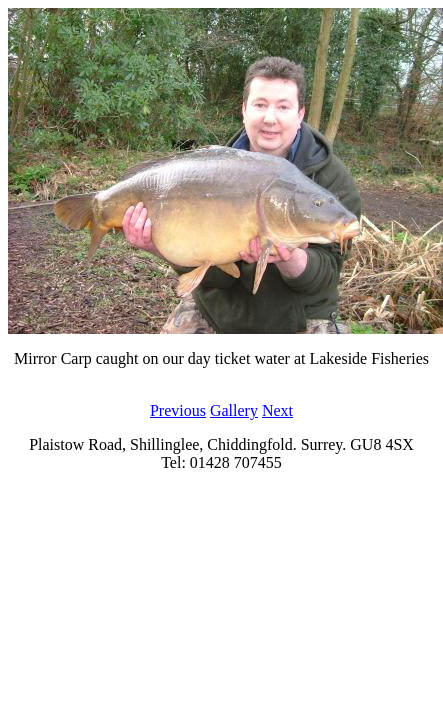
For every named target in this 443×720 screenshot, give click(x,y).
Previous (178, 410)
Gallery (234, 410)
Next (277, 410)
